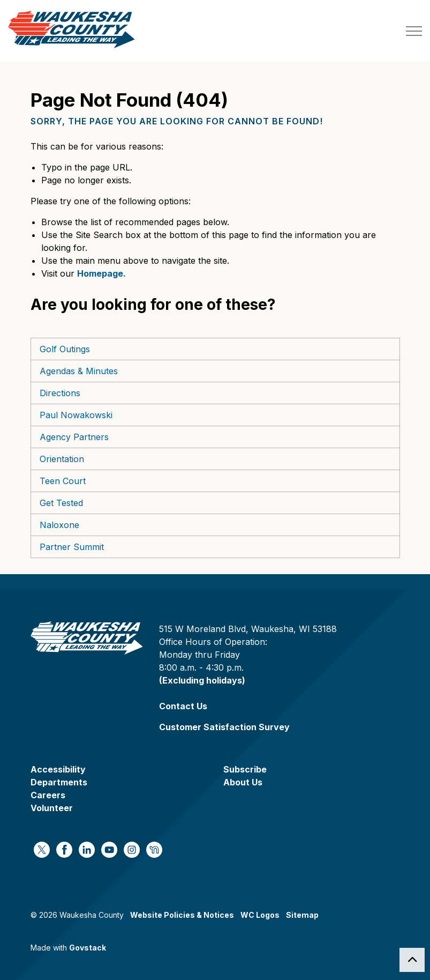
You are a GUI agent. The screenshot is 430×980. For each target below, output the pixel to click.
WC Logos (260, 915)
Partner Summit (72, 547)
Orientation (62, 459)
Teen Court (63, 481)
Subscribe (245, 769)
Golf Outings (65, 349)
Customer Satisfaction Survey (224, 727)
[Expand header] (414, 31)
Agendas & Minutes (79, 371)
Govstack (88, 948)
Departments (59, 782)
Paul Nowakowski (76, 415)
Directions (60, 393)
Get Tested (61, 503)
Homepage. (101, 273)
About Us (243, 782)
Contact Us (183, 706)
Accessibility (58, 769)
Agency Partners (74, 437)
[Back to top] (412, 960)
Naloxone (59, 525)
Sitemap (302, 915)
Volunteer (52, 808)
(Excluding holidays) (202, 680)
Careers (48, 795)
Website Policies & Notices (182, 915)
